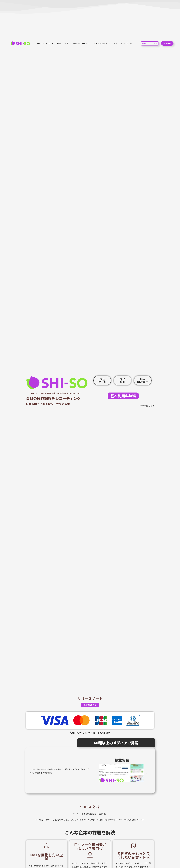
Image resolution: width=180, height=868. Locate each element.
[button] (97, 774)
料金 (67, 43)
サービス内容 (101, 43)
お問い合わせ (126, 43)
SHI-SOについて (45, 43)
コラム (114, 43)
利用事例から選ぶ (81, 43)
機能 (59, 43)
